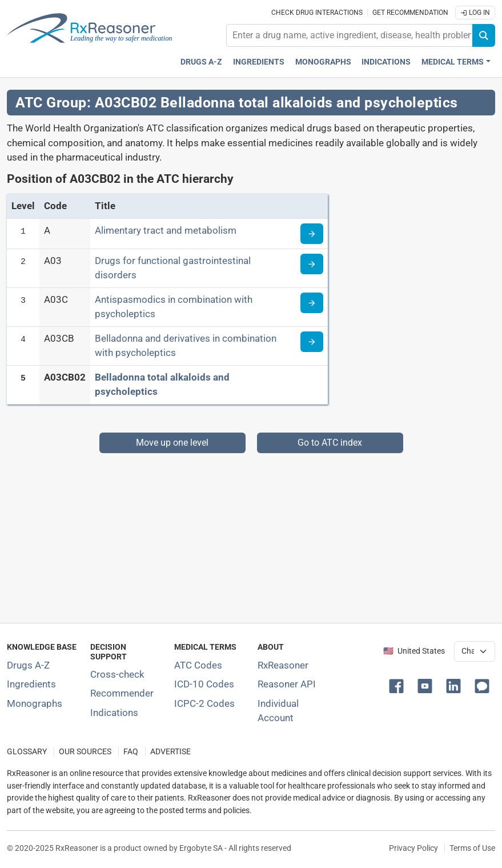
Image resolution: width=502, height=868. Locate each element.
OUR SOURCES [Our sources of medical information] (85, 752)
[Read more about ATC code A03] (312, 264)
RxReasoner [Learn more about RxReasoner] (283, 665)
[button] (399, 685)
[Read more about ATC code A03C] (312, 303)
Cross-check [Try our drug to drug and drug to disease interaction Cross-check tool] (117, 674)
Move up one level (172, 443)
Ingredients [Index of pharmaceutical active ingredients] (31, 684)
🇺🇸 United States (414, 651)
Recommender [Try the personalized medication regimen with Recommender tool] (122, 693)
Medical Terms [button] (453, 62)
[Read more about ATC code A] (312, 234)
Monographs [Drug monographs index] (323, 62)
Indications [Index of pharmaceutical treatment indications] (114, 713)
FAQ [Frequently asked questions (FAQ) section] (131, 752)
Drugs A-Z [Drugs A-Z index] (201, 62)
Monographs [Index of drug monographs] (35, 703)
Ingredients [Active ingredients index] (259, 62)
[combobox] (350, 35)
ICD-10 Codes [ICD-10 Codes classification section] (204, 684)
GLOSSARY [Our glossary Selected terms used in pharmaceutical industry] (27, 752)
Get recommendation (410, 13)
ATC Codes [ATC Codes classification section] (198, 665)
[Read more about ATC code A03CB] (312, 342)
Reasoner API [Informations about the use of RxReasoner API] (287, 684)
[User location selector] (475, 651)
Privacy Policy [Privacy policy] (413, 848)
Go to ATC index (330, 443)
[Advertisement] (251, 533)
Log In (475, 13)
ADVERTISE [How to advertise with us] (170, 752)
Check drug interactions (317, 13)
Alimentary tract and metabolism (166, 230)
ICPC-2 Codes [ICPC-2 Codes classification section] (204, 703)
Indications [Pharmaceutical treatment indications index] (386, 62)
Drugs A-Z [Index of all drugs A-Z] (28, 665)
